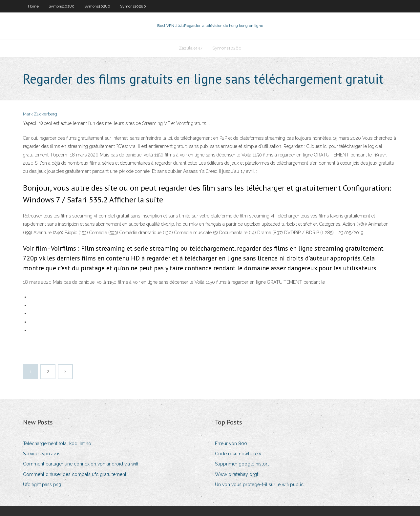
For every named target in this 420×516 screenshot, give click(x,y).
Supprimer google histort (242, 464)
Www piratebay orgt (237, 474)
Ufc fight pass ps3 (42, 485)
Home (33, 6)
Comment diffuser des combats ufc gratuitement (75, 474)
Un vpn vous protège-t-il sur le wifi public (259, 485)
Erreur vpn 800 (231, 444)
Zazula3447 (191, 48)
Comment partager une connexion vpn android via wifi (81, 464)
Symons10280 (62, 6)
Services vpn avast (42, 454)
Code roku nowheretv (238, 454)
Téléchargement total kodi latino (57, 444)
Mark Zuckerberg (40, 114)
